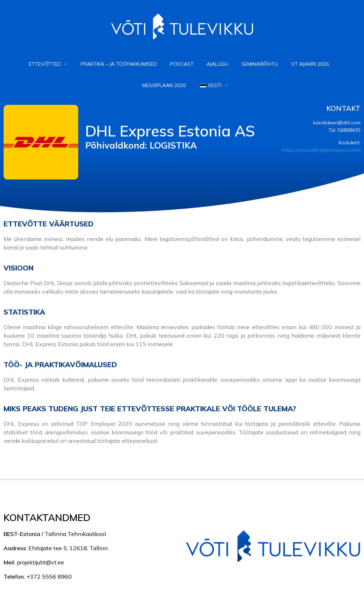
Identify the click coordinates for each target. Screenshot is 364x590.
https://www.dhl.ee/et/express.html (321, 150)
